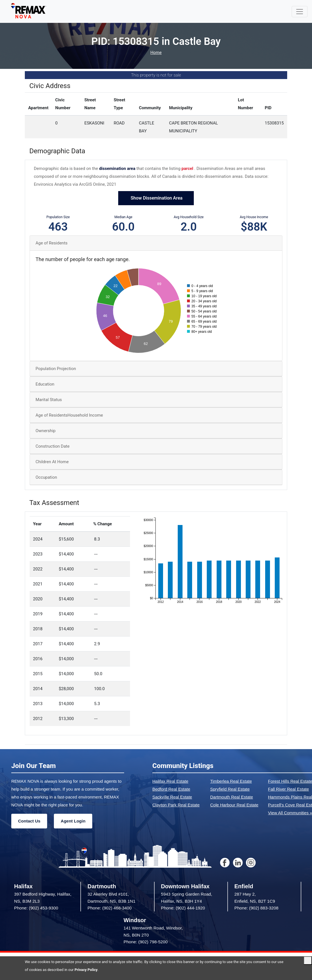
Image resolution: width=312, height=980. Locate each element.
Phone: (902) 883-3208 (256, 908)
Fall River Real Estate (288, 789)
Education (45, 384)
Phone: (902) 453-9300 (36, 908)
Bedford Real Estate (171, 789)
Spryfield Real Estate (230, 789)
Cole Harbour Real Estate (234, 805)
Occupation (46, 477)
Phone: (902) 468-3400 (109, 908)
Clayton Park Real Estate (176, 805)
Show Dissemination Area (156, 198)
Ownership (46, 431)
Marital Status (49, 400)
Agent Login (73, 821)
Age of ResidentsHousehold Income (69, 415)
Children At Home (52, 462)
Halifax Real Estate (170, 781)
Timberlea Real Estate (231, 781)
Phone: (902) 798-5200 (146, 942)
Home (156, 53)
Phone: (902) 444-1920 (183, 908)
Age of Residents (51, 243)
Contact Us (29, 821)
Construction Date (52, 446)
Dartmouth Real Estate (232, 797)
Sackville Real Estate (172, 797)
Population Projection (56, 369)
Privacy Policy (86, 970)
